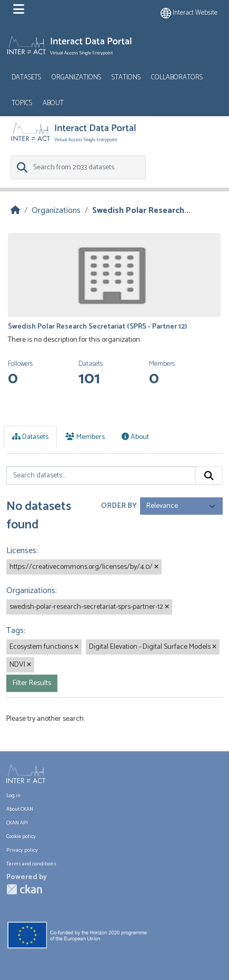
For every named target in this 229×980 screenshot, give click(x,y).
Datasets (26, 78)
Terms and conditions (31, 864)
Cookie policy (21, 837)
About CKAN (20, 809)
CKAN (24, 889)
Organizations (76, 78)
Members (85, 437)
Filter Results (32, 683)
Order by (119, 506)
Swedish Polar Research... (141, 211)
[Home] (15, 211)
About (53, 103)
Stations (126, 78)
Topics (22, 103)
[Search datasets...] (101, 476)
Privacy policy (22, 850)
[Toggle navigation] (19, 9)
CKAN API (17, 823)
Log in (13, 796)
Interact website (189, 13)
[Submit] (209, 476)
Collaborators (177, 78)
